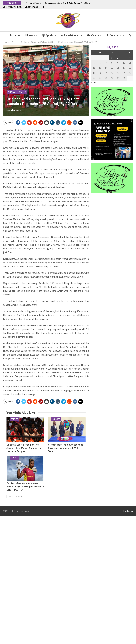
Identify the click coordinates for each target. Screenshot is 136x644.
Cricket (12, 92)
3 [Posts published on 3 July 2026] (124, 58)
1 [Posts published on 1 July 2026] (112, 58)
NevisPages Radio (13, 7)
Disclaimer (128, 511)
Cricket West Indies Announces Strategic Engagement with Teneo (66, 448)
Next (19, 496)
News (34, 35)
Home (18, 35)
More (115, 35)
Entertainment (75, 35)
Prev (10, 496)
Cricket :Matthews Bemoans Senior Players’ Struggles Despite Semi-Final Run (25, 487)
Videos (98, 35)
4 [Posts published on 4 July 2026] (130, 58)
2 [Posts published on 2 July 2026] (118, 58)
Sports (52, 35)
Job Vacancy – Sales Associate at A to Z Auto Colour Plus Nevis (60, 3)
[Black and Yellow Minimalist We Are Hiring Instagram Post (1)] (112, 139)
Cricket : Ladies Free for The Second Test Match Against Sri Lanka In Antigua (24, 448)
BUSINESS (32, 7)
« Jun (94, 82)
